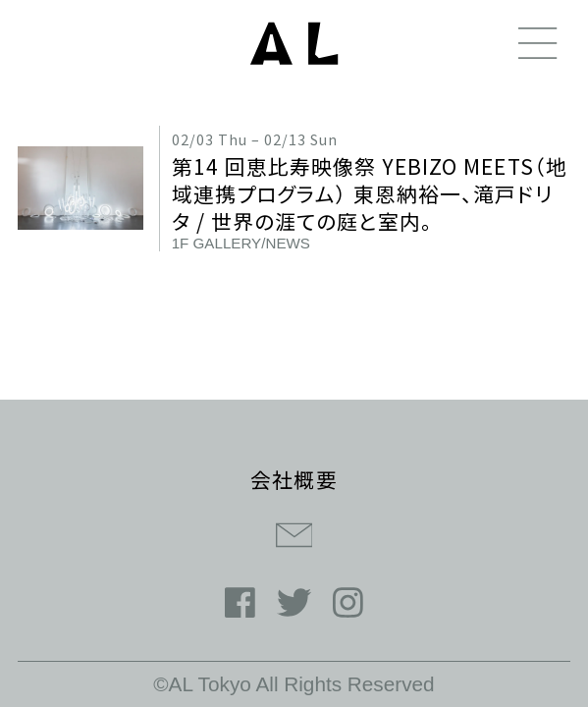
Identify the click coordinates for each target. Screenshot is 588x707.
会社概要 (294, 479)
